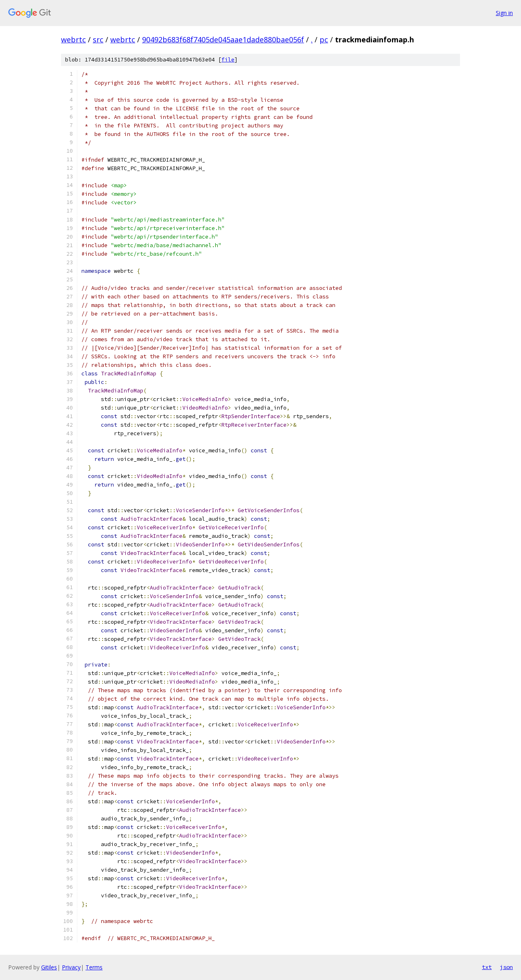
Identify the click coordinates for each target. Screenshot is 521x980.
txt (487, 967)
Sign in (504, 13)
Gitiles (49, 967)
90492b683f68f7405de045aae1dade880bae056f (223, 39)
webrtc (73, 39)
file (228, 60)
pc (324, 39)
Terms (94, 967)
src (98, 39)
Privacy (71, 967)
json (506, 967)
